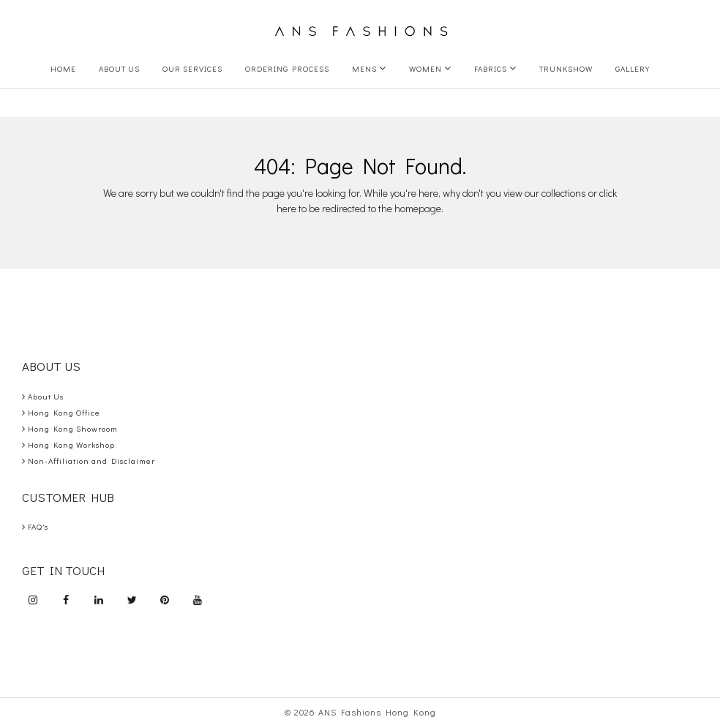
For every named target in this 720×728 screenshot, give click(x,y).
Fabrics (495, 68)
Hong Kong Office (61, 412)
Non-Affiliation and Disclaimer (89, 461)
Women (430, 68)
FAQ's (35, 526)
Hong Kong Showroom (70, 428)
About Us (119, 68)
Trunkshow (566, 68)
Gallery (633, 68)
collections (564, 193)
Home (63, 68)
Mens (369, 68)
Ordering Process (287, 68)
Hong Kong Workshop (68, 444)
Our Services (192, 68)
